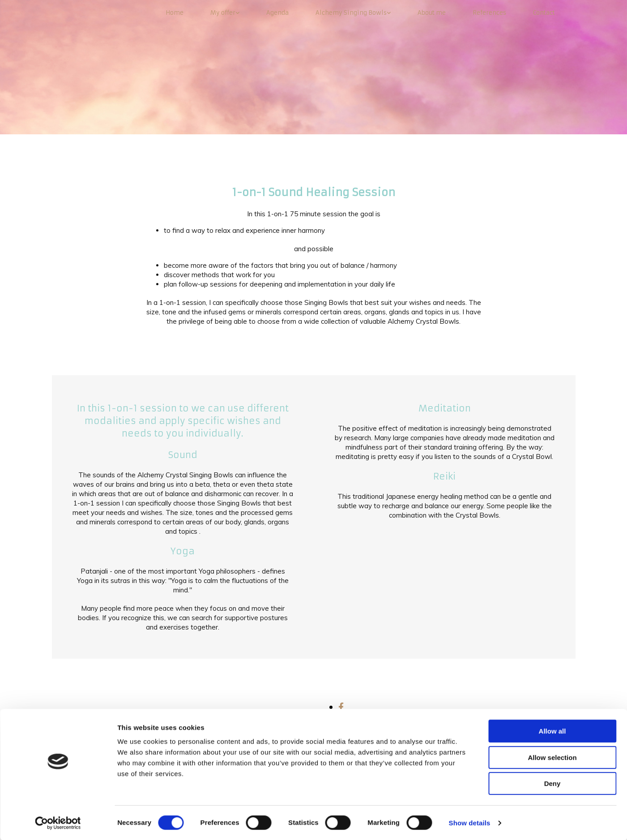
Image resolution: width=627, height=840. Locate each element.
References (489, 13)
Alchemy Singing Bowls (351, 13)
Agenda (277, 13)
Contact (544, 13)
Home (175, 13)
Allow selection (552, 757)
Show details (470, 822)
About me (432, 13)
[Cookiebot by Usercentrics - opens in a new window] (58, 823)
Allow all (552, 731)
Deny (552, 783)
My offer (223, 13)
